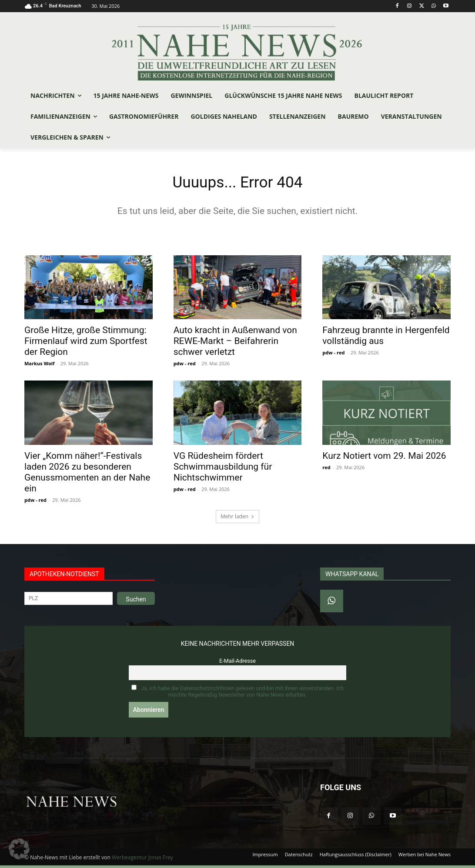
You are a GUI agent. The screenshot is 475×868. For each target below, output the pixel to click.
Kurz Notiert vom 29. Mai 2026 (384, 458)
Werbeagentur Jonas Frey (142, 860)
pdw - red (185, 366)
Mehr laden (237, 519)
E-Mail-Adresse (237, 663)
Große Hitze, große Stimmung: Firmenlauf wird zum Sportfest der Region (86, 344)
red (326, 470)
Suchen (136, 602)
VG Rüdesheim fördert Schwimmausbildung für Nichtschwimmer (223, 469)
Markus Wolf (39, 366)
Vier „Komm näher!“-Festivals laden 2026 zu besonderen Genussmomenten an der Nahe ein (87, 475)
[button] (19, 849)
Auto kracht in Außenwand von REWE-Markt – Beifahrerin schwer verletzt (235, 344)
